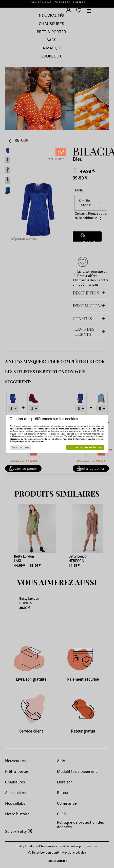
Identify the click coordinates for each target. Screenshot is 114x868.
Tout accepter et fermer (85, 447)
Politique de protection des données (27, 441)
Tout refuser (20, 447)
